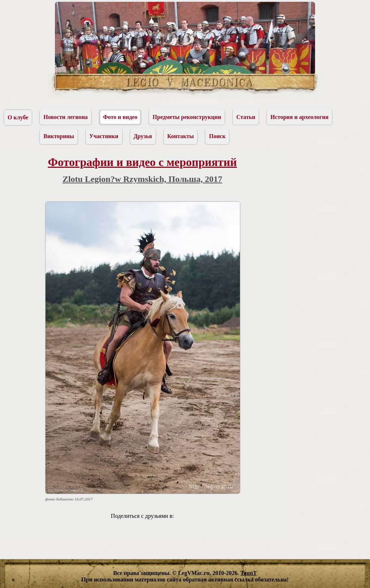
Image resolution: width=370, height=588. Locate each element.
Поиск (217, 136)
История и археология (299, 117)
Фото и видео (120, 117)
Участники (104, 136)
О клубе (18, 117)
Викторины (59, 136)
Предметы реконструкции (187, 117)
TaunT (249, 573)
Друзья (143, 136)
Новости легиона (66, 117)
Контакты (181, 136)
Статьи (246, 117)
